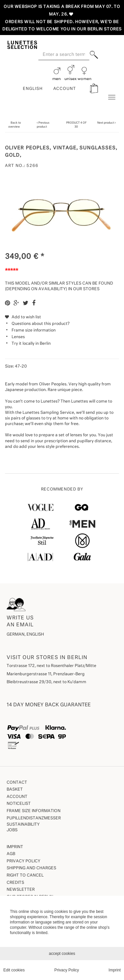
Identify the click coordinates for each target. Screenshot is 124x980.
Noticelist (19, 804)
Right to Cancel (25, 876)
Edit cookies (14, 970)
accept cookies (62, 954)
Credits (15, 883)
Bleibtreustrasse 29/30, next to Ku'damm (46, 682)
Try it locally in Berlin (31, 344)
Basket (15, 790)
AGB (11, 854)
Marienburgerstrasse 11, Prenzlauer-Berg (46, 674)
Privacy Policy (23, 861)
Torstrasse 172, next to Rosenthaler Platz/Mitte (51, 666)
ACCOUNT (65, 89)
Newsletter (21, 890)
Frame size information (34, 331)
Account (17, 797)
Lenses (18, 337)
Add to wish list (23, 317)
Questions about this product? (37, 324)
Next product (106, 123)
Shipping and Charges (31, 868)
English (33, 89)
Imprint (15, 847)
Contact (17, 783)
